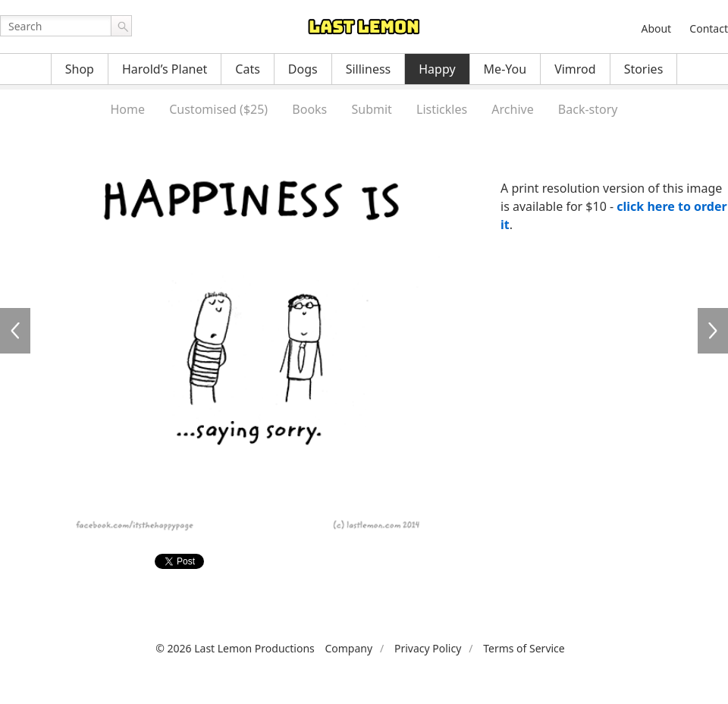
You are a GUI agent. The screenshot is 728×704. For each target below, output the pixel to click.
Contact (709, 28)
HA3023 (713, 331)
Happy (437, 69)
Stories (644, 69)
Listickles (442, 109)
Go (121, 26)
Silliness (369, 69)
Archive (512, 109)
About (656, 28)
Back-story (588, 109)
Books (309, 109)
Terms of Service (524, 648)
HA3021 (15, 331)
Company (348, 648)
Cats (248, 69)
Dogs (303, 69)
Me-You (505, 69)
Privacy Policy (428, 648)
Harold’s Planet (165, 69)
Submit (371, 109)
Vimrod (575, 69)
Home (127, 109)
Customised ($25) (218, 109)
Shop (80, 69)
